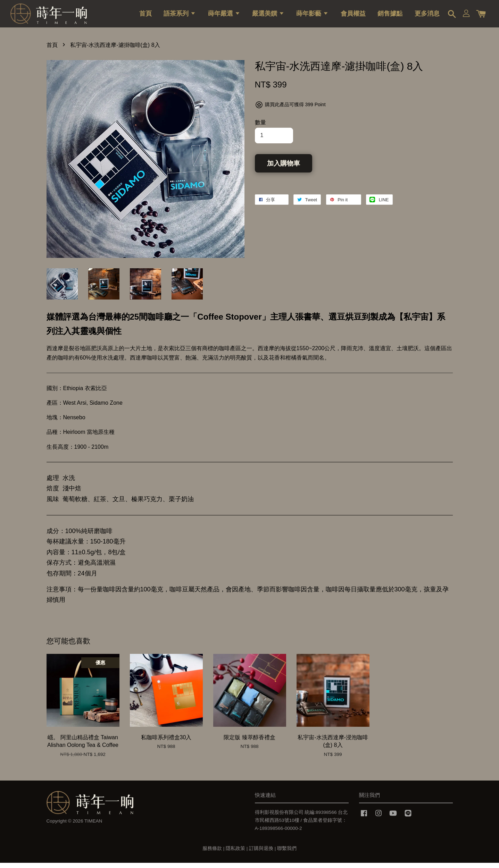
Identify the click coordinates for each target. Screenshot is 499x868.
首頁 (145, 16)
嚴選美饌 (268, 16)
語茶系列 (180, 16)
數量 (260, 128)
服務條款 (212, 854)
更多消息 (427, 16)
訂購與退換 (261, 854)
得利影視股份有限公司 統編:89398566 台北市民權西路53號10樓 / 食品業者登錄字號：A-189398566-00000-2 (301, 825)
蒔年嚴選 (224, 16)
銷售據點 (390, 16)
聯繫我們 (287, 854)
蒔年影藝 (312, 16)
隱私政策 (235, 854)
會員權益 (353, 16)
